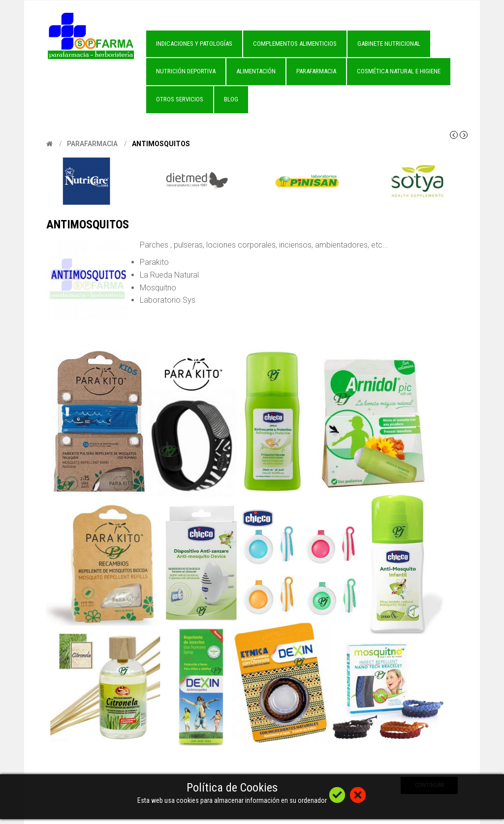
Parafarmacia (92, 144)
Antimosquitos (161, 144)
